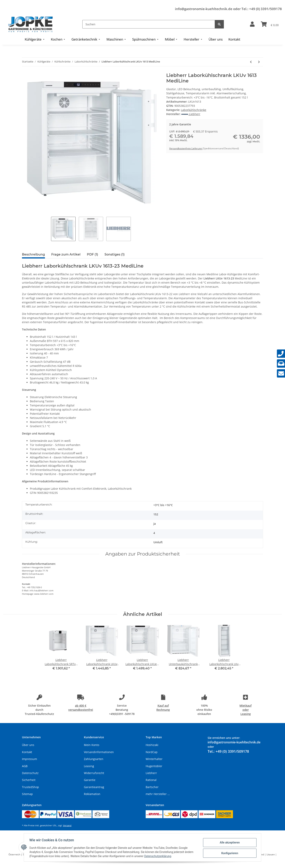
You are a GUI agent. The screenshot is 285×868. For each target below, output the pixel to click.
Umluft (158, 542)
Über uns (28, 745)
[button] (252, 24)
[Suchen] (149, 24)
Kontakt (27, 752)
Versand (67, 825)
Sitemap (27, 794)
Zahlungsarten (94, 759)
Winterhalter (154, 759)
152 (156, 514)
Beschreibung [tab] (33, 254)
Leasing (89, 766)
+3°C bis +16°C (163, 505)
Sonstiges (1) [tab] (115, 254)
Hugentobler (154, 766)
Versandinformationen (99, 752)
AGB (25, 766)
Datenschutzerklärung (159, 856)
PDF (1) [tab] (93, 254)
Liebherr (151, 773)
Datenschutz (30, 773)
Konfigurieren (229, 853)
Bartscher (152, 787)
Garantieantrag (94, 787)
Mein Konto (92, 745)
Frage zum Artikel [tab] (66, 254)
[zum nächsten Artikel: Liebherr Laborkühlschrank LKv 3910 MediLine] (259, 62)
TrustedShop (30, 787)
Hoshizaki (152, 745)
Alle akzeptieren (229, 843)
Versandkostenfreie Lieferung (186, 148)
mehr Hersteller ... (158, 794)
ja (155, 524)
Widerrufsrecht (94, 773)
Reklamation (92, 794)
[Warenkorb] (270, 24)
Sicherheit (29, 780)
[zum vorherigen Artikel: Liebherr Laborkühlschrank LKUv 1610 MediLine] (251, 62)
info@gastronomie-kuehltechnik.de (204, 9)
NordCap (152, 752)
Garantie (90, 780)
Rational (151, 780)
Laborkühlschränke (194, 110)
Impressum (29, 759)
